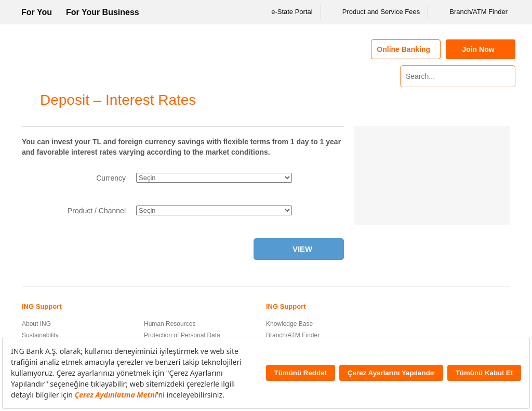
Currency (111, 178)
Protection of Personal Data (182, 335)
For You (37, 12)
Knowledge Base (289, 324)
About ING (36, 324)
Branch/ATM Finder (472, 12)
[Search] (506, 76)
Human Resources (170, 324)
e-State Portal (285, 12)
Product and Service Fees (375, 12)
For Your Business (103, 12)
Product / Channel (97, 211)
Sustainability (40, 335)
